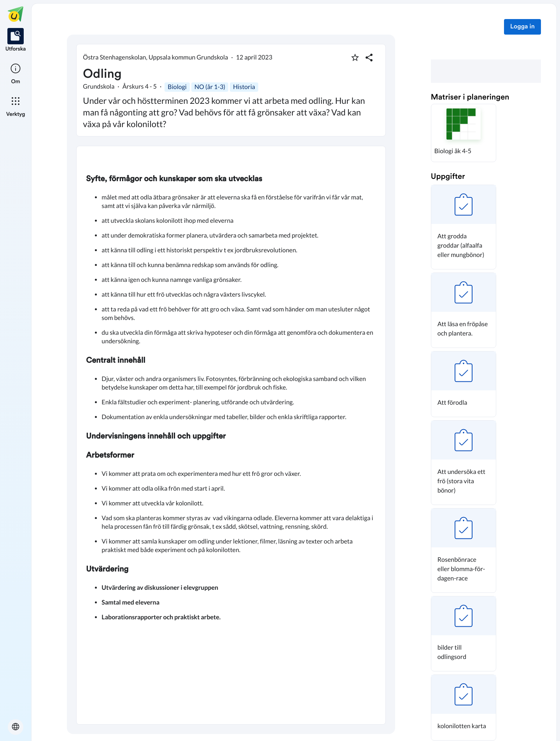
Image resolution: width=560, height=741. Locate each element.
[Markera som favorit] (355, 58)
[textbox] (231, 435)
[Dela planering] (369, 58)
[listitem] (16, 40)
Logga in (522, 27)
